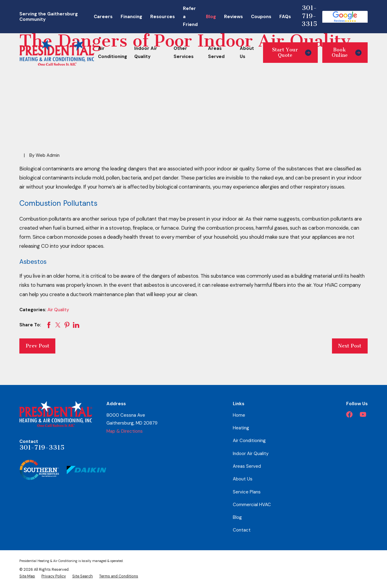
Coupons (261, 17)
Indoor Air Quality (251, 454)
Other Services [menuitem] (184, 52)
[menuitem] (27, 576)
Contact (242, 530)
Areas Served (247, 466)
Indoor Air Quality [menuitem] (146, 52)
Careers (103, 17)
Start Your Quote (292, 52)
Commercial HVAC (252, 505)
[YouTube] (363, 414)
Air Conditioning (249, 441)
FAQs (285, 17)
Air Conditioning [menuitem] (112, 52)
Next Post (350, 346)
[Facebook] (349, 414)
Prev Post (37, 346)
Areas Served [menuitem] (216, 52)
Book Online (347, 52)
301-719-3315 (309, 16)
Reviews (233, 17)
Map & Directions (125, 431)
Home (239, 415)
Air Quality (58, 310)
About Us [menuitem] (247, 52)
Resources (163, 17)
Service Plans (247, 492)
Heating (241, 428)
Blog (211, 17)
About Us (243, 479)
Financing (131, 17)
